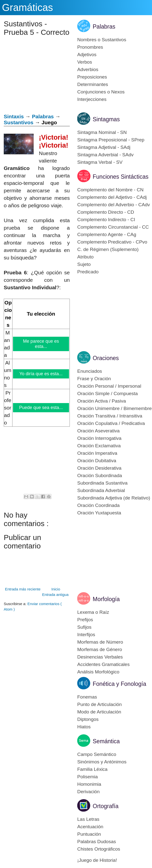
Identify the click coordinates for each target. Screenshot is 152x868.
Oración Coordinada (98, 505)
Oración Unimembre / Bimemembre (114, 408)
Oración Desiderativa (99, 468)
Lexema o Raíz (93, 612)
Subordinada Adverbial (101, 490)
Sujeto (84, 264)
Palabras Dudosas (97, 842)
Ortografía (106, 806)
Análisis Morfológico (98, 672)
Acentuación (90, 827)
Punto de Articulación (100, 704)
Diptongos (88, 719)
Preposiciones (92, 77)
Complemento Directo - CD (106, 212)
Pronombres (90, 47)
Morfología (106, 599)
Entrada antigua (55, 595)
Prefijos (85, 620)
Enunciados (90, 371)
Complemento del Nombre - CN (110, 190)
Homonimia (89, 784)
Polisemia (87, 777)
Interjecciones (92, 99)
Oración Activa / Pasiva (102, 401)
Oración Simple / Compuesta (108, 393)
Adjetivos (87, 55)
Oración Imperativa (97, 453)
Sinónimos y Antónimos (102, 762)
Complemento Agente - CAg (107, 234)
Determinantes (93, 84)
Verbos (85, 62)
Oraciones (106, 358)
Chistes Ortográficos (99, 849)
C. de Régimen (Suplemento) (108, 249)
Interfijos (86, 635)
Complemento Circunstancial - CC (113, 227)
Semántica (106, 741)
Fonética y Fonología (119, 684)
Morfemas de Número (100, 642)
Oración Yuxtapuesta (99, 513)
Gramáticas (28, 7)
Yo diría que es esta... (41, 374)
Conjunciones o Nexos (101, 92)
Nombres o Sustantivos (102, 40)
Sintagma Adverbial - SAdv (105, 155)
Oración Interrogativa (99, 438)
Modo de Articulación (99, 712)
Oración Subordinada (100, 475)
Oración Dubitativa (97, 461)
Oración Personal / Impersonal (109, 386)
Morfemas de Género (100, 649)
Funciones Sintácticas (121, 177)
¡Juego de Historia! (97, 860)
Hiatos (84, 727)
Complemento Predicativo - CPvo (112, 242)
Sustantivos (19, 122)
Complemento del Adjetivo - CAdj (112, 197)
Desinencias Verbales (100, 657)
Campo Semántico (97, 754)
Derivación (88, 792)
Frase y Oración (94, 379)
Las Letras (88, 819)
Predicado (88, 272)
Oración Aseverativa (98, 431)
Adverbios (88, 69)
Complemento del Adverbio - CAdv (114, 205)
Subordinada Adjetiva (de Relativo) (114, 498)
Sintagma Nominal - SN (102, 132)
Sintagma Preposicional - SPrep (111, 140)
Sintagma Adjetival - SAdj (104, 147)
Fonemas (87, 697)
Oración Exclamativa (99, 446)
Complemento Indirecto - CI (106, 220)
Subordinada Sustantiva (102, 483)
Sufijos (84, 627)
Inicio (56, 589)
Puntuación (89, 834)
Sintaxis (14, 116)
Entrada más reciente (23, 589)
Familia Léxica (92, 769)
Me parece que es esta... (41, 344)
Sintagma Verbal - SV (100, 162)
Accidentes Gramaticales (103, 664)
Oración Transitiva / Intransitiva (110, 416)
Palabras (43, 116)
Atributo (85, 257)
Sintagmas (106, 119)
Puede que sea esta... (41, 408)
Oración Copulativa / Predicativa (111, 423)
